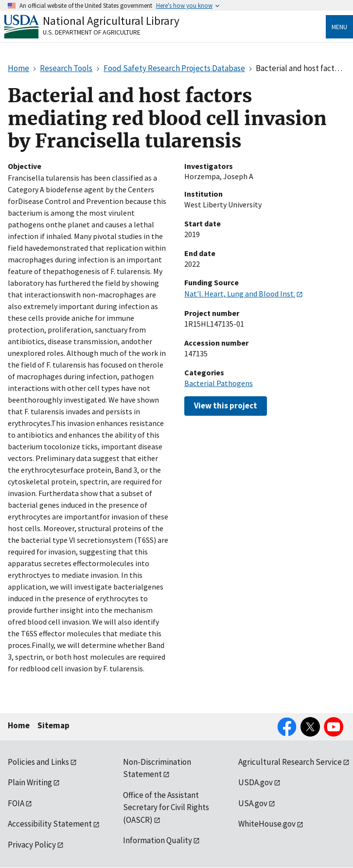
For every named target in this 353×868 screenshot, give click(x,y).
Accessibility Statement (50, 824)
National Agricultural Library (111, 21)
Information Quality (158, 840)
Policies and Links (38, 762)
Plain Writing (30, 782)
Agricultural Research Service (290, 762)
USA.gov (253, 803)
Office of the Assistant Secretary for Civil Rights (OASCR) (166, 807)
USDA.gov (256, 782)
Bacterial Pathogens (219, 383)
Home (19, 725)
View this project (226, 406)
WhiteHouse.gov (267, 824)
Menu (339, 27)
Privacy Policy (32, 845)
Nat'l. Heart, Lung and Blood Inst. (240, 294)
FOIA (16, 803)
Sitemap (53, 725)
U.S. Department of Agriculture (92, 32)
